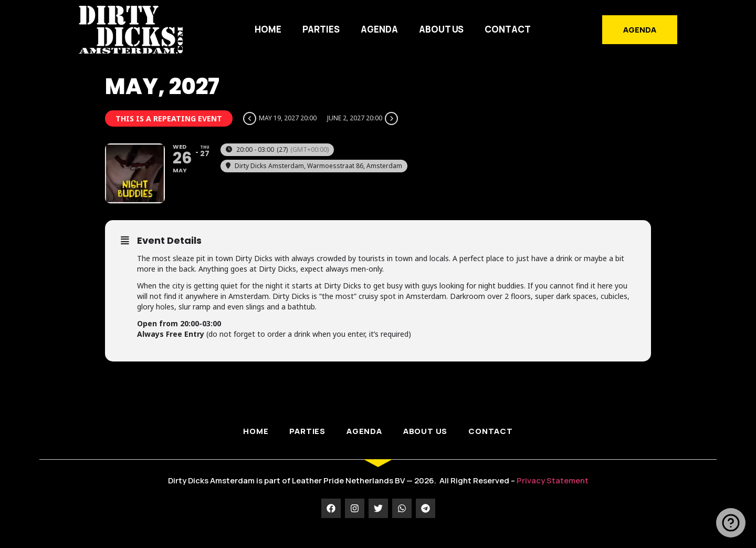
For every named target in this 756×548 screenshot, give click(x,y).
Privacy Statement (553, 492)
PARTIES (321, 29)
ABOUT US (441, 29)
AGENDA (379, 29)
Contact (508, 29)
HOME (268, 29)
